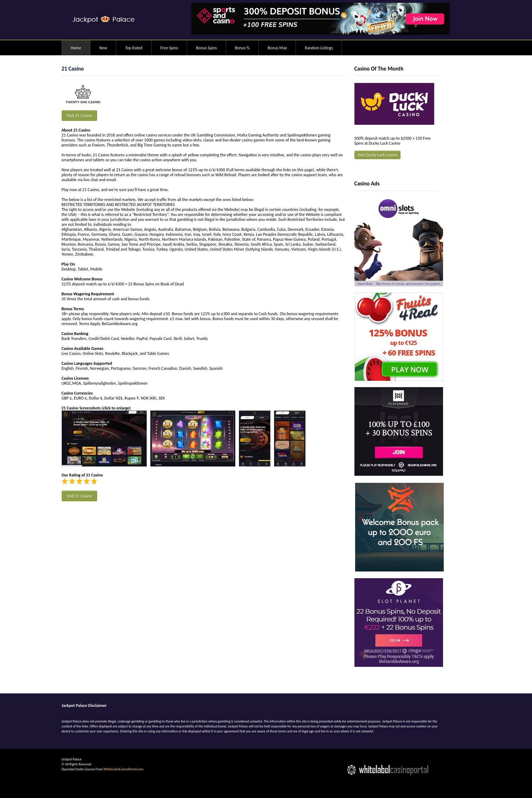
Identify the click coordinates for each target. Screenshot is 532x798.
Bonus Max (277, 48)
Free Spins (169, 48)
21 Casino (73, 69)
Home (76, 48)
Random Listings (319, 48)
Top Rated (134, 48)
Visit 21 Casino (80, 116)
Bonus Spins (206, 48)
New (103, 48)
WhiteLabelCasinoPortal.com (123, 769)
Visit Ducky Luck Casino (378, 155)
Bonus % (242, 48)
